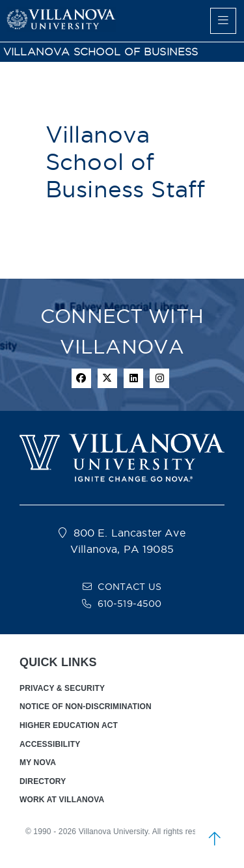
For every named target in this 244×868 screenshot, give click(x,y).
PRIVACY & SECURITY (62, 688)
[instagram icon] (159, 378)
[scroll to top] (215, 839)
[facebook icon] (81, 378)
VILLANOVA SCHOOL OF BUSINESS (101, 52)
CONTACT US (129, 587)
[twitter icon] (107, 378)
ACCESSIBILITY (50, 744)
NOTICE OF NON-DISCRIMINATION (86, 707)
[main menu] (223, 21)
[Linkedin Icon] (133, 378)
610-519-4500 (130, 604)
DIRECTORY (43, 781)
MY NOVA (38, 763)
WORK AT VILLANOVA (62, 800)
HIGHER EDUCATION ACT (69, 725)
